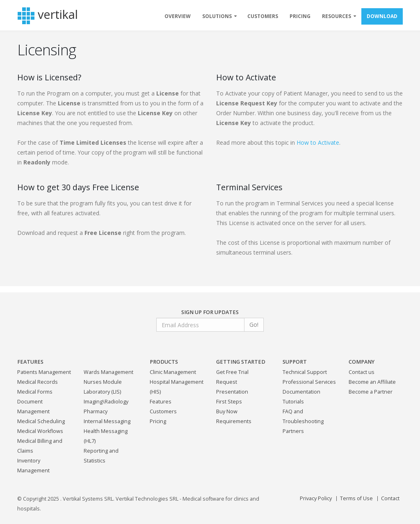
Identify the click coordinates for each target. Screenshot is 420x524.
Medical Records (38, 382)
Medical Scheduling (41, 421)
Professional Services (309, 382)
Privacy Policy (316, 498)
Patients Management (44, 372)
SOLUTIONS (217, 16)
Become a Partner (371, 392)
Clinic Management (173, 372)
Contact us (362, 372)
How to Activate (318, 142)
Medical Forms (35, 392)
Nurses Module (103, 382)
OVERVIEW (178, 16)
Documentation (301, 392)
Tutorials (293, 402)
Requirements (234, 421)
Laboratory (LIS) (102, 392)
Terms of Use (356, 498)
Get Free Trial (232, 372)
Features (161, 402)
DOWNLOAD (382, 16)
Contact (390, 498)
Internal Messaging (107, 421)
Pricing (158, 421)
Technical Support (305, 372)
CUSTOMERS (263, 16)
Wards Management (108, 372)
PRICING (300, 16)
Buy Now (227, 411)
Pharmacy (96, 411)
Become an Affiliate (372, 382)
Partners (293, 431)
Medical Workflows (40, 431)
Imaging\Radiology (106, 402)
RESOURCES (337, 16)
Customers (163, 411)
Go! (254, 325)
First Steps (229, 402)
